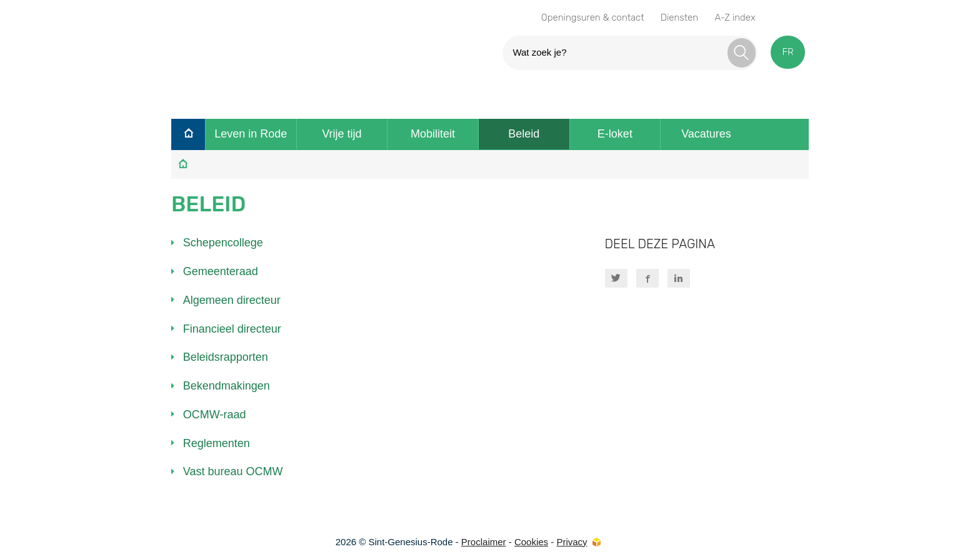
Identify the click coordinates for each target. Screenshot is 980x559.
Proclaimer (484, 542)
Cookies (531, 542)
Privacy (572, 542)
